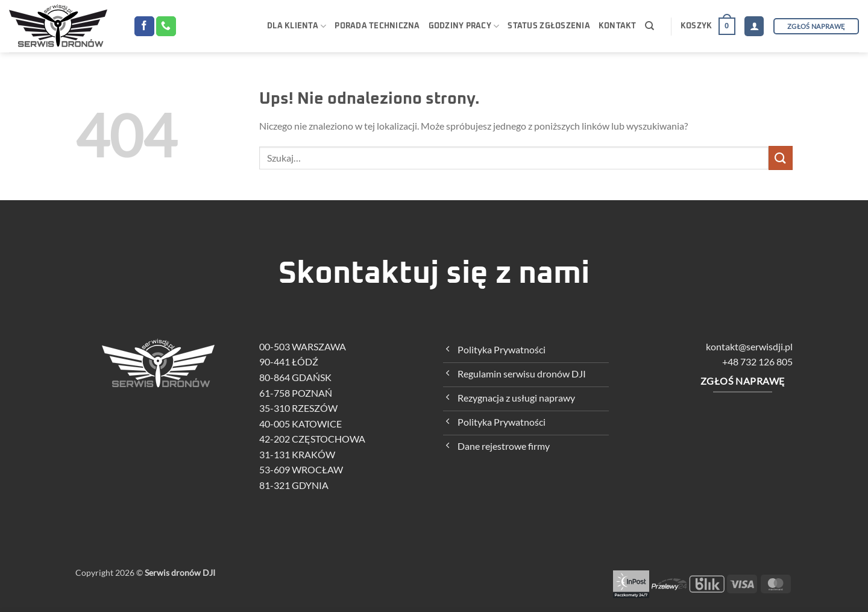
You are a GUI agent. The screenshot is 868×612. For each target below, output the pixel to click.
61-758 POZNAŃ (300, 393)
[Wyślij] (781, 158)
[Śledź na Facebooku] (144, 27)
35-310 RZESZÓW (303, 408)
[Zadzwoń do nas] (166, 27)
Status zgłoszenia (549, 26)
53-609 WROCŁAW (306, 469)
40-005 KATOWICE (305, 424)
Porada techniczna (377, 26)
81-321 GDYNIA (299, 485)
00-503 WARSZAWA (307, 346)
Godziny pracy (464, 26)
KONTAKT (618, 26)
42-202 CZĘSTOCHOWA (317, 439)
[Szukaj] (649, 26)
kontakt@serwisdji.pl (749, 346)
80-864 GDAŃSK (300, 377)
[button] (708, 27)
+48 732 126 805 (757, 361)
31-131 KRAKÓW (302, 454)
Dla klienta (297, 26)
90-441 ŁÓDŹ (294, 361)
